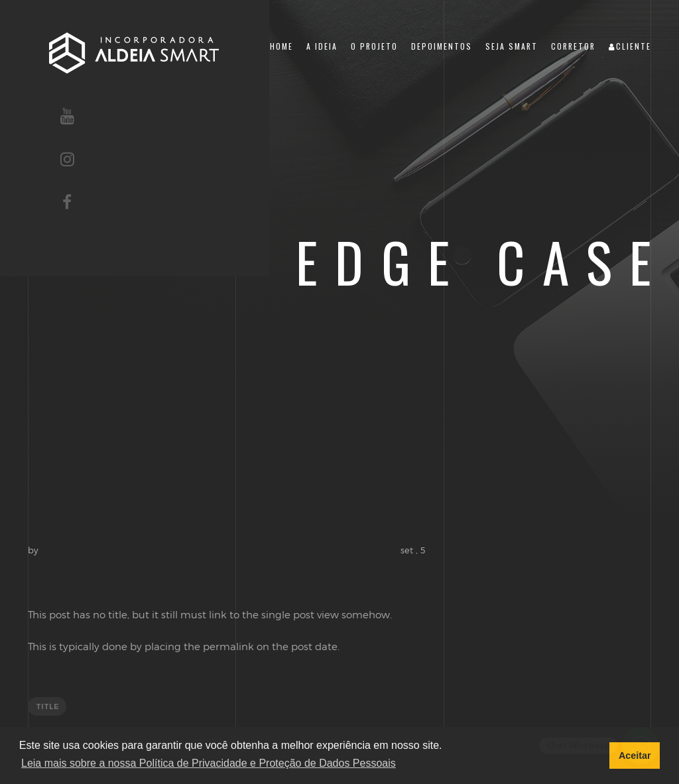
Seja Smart (512, 46)
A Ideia (322, 46)
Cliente (630, 46)
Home (281, 46)
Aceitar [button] (635, 756)
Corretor (573, 46)
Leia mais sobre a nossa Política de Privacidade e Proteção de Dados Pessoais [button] (209, 763)
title (47, 706)
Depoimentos (442, 46)
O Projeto (374, 46)
